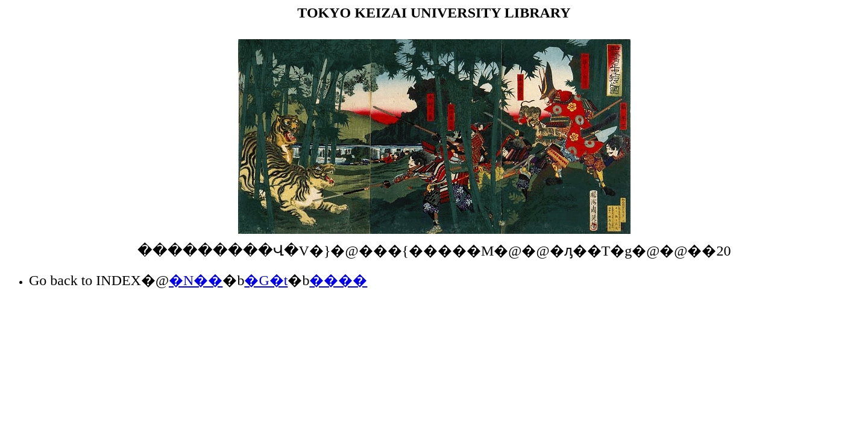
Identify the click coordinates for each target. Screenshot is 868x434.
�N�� (196, 280)
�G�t (266, 280)
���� (338, 280)
